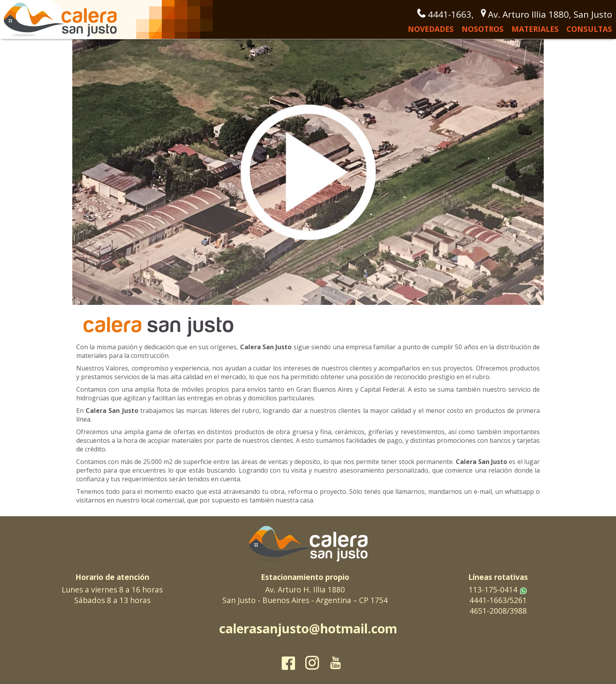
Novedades (431, 29)
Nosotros (483, 29)
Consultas (589, 29)
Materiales (535, 29)
